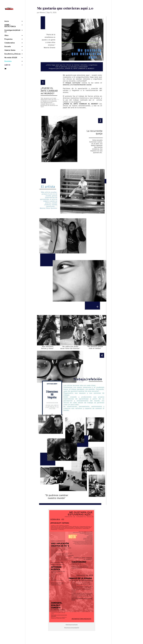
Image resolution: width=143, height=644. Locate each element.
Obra (6, 35)
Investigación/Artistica (12, 31)
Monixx (43, 12)
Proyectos (8, 39)
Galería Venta (10, 50)
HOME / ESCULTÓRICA (10, 25)
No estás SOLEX (11, 57)
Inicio (7, 21)
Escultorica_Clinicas (13, 53)
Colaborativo (10, 42)
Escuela (8, 46)
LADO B (7, 65)
